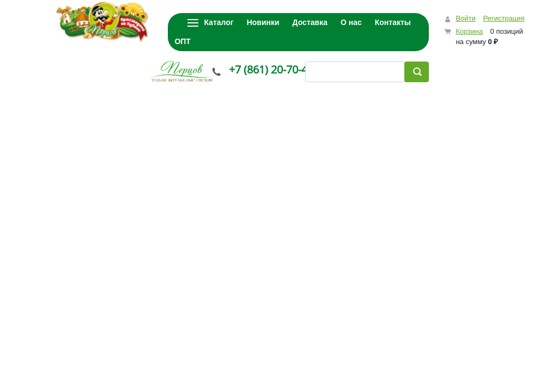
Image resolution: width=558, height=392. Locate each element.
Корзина (469, 31)
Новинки (263, 22)
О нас (351, 22)
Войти (465, 18)
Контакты (393, 22)
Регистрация (504, 18)
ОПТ (183, 41)
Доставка (310, 22)
